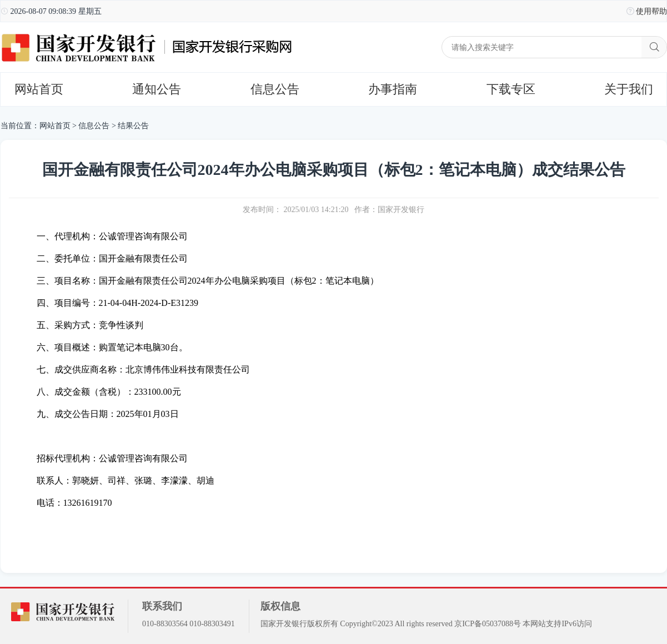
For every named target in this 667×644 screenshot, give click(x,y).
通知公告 (157, 89)
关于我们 (629, 89)
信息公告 (275, 89)
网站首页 (39, 89)
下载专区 (511, 89)
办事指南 (393, 89)
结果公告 (133, 126)
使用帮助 (651, 11)
